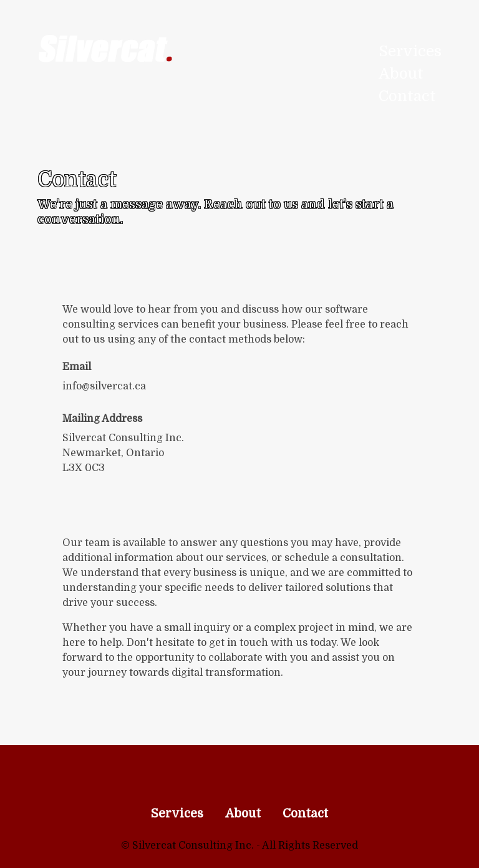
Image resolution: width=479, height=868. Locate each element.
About (401, 74)
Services (410, 51)
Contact (407, 96)
